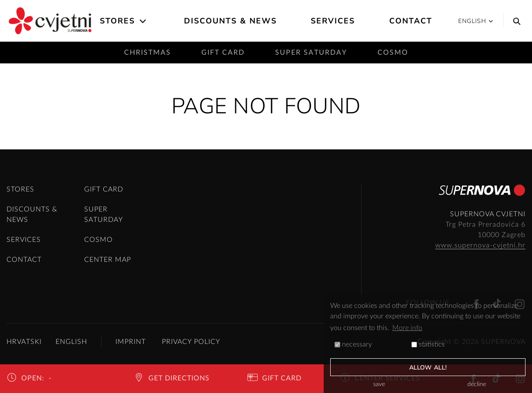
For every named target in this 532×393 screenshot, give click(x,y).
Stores (117, 21)
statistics (428, 344)
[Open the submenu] (143, 21)
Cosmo (393, 53)
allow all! (428, 368)
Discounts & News (230, 21)
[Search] (515, 21)
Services (333, 21)
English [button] (476, 21)
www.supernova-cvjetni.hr (480, 245)
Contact (411, 21)
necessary (353, 344)
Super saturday (311, 53)
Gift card (223, 53)
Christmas (148, 53)
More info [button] (407, 328)
